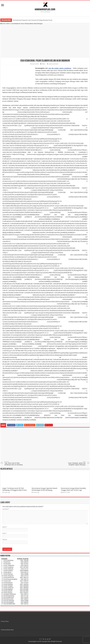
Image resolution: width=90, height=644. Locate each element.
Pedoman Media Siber (7, 630)
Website (5, 540)
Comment (6, 509)
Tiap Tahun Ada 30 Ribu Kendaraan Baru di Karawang (15, 463)
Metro (8, 24)
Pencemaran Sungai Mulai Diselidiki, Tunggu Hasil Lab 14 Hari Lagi (73, 489)
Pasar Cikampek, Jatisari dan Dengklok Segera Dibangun (75, 463)
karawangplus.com (34, 641)
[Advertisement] (45, 41)
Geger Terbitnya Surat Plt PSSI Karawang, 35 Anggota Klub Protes (15, 489)
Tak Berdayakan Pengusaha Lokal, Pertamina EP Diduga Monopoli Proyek (32, 20)
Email (4, 533)
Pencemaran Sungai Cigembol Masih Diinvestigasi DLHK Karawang (44, 489)
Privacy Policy (5, 621)
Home (3, 24)
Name (5, 527)
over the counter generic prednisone (60, 68)
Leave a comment (54, 64)
